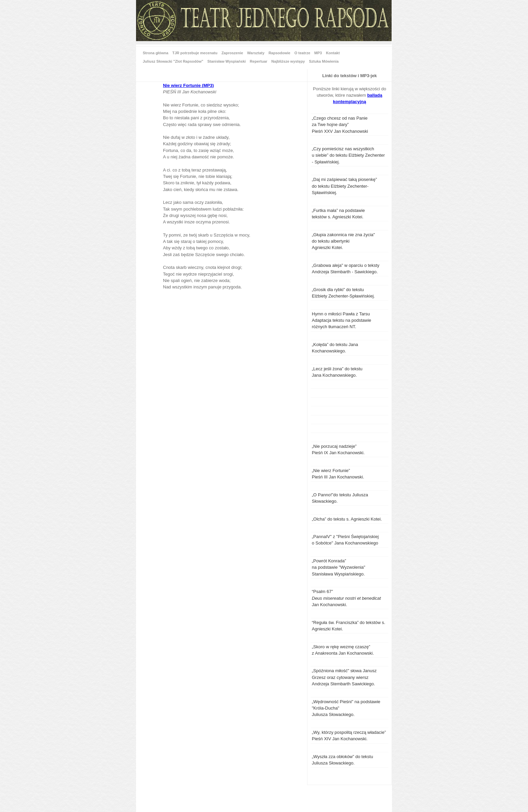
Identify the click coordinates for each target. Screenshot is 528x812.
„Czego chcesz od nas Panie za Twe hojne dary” (340, 125)
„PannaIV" (345, 537)
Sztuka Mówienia (324, 61)
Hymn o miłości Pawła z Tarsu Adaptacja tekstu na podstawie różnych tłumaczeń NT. (341, 320)
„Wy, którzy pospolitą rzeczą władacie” (349, 732)
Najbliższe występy (288, 61)
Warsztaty (256, 53)
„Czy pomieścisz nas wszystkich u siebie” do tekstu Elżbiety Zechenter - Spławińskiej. (348, 155)
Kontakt (333, 53)
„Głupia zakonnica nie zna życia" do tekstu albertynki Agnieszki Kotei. (343, 241)
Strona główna (156, 53)
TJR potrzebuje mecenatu (195, 53)
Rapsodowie (279, 53)
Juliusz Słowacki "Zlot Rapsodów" (173, 61)
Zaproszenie (232, 53)
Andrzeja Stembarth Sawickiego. (343, 684)
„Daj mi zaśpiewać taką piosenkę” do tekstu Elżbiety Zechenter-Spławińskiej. (344, 186)
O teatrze (302, 53)
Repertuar (259, 61)
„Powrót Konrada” (329, 561)
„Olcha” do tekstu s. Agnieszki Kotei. (347, 519)
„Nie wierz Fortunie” (331, 471)
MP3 (318, 53)
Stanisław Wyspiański (227, 61)
